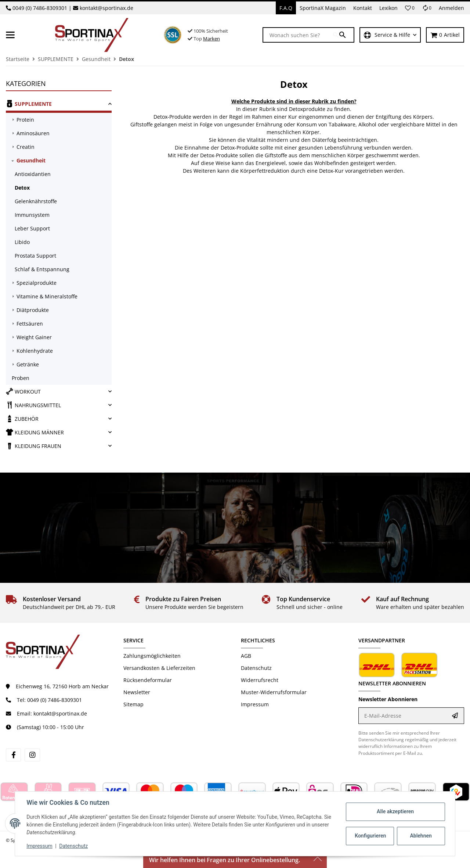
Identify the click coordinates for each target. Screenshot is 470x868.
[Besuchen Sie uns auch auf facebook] (13, 755)
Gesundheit (31, 160)
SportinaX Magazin (323, 8)
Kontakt (363, 8)
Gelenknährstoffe (36, 201)
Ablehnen (421, 836)
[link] (59, 105)
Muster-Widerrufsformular (274, 692)
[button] (410, 8)
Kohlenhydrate (35, 351)
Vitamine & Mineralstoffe (47, 296)
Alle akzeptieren (395, 811)
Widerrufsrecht (260, 680)
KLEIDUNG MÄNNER (35, 432)
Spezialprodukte (37, 283)
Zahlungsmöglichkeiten (152, 656)
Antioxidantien (33, 174)
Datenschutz (74, 846)
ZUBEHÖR (22, 419)
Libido (22, 242)
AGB (246, 656)
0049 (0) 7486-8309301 (40, 8)
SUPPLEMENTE (29, 104)
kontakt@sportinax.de (106, 8)
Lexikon (388, 8)
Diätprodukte (33, 310)
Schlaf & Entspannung (42, 269)
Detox (22, 188)
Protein (25, 120)
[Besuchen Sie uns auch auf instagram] (32, 755)
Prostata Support (35, 256)
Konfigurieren (370, 836)
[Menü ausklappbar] (10, 35)
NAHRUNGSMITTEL (33, 405)
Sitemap (133, 704)
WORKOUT (23, 391)
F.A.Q (286, 8)
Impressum (40, 846)
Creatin (26, 147)
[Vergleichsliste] (427, 8)
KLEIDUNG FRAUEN (34, 446)
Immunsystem (32, 215)
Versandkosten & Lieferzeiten (159, 668)
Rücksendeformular (148, 680)
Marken (211, 39)
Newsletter (137, 692)
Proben (21, 378)
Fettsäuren (30, 324)
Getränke (28, 364)
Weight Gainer (34, 337)
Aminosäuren (33, 133)
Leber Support (32, 228)
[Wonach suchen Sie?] (298, 35)
